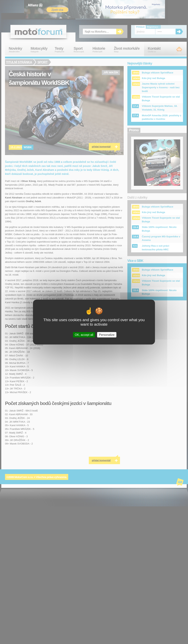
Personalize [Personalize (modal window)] (107, 335)
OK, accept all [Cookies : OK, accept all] (84, 335)
